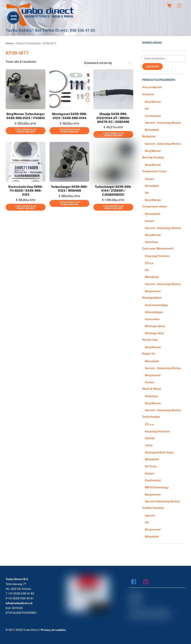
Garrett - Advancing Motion (163, 123)
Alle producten (152, 87)
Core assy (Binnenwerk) (158, 248)
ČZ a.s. (149, 263)
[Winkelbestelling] (108, 63)
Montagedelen (152, 298)
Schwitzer (152, 242)
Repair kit (149, 354)
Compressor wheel (155, 206)
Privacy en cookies (53, 630)
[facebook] (135, 582)
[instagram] (147, 582)
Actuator (148, 94)
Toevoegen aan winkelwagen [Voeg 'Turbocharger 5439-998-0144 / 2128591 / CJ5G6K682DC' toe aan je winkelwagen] (113, 207)
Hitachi (150, 438)
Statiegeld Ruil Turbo (159, 452)
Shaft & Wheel (152, 389)
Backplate (149, 136)
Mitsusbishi (153, 214)
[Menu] (179, 6)
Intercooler (152, 319)
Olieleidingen (154, 312)
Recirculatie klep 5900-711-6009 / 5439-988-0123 (26, 191)
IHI (147, 109)
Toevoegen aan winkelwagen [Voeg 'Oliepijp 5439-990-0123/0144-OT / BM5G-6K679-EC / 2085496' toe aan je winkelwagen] (113, 134)
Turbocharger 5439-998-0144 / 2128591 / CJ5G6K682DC (113, 191)
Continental (153, 116)
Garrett (150, 515)
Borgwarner (153, 291)
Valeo (149, 445)
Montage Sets (154, 333)
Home (9, 43)
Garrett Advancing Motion (162, 501)
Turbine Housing (153, 508)
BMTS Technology (157, 487)
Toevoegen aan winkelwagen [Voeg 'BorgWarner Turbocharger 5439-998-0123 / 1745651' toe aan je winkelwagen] (26, 130)
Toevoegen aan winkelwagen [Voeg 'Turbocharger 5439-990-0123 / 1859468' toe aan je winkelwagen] (69, 203)
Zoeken (152, 67)
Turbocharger (151, 417)
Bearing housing (153, 157)
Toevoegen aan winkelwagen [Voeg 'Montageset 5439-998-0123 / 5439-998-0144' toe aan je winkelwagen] (69, 130)
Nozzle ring (150, 340)
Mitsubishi (152, 130)
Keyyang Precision (157, 256)
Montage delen (155, 326)
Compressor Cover (154, 171)
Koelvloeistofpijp (156, 305)
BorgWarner (153, 102)
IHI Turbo (151, 466)
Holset (149, 179)
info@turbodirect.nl (19, 603)
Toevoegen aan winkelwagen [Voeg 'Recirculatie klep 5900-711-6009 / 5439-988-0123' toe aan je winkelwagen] (26, 207)
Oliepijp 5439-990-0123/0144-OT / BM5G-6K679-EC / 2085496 (113, 118)
